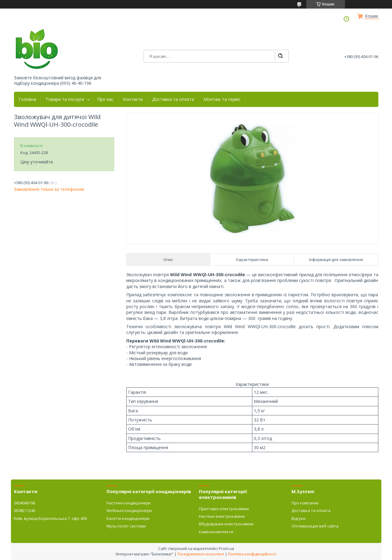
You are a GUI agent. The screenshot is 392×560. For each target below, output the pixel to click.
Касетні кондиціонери (128, 518)
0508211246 (25, 510)
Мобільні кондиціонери (129, 510)
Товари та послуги (65, 99)
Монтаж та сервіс (222, 99)
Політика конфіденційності (252, 554)
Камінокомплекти (216, 532)
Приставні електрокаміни (224, 509)
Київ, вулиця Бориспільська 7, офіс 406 (50, 518)
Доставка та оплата (173, 99)
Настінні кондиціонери (129, 503)
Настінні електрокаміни (222, 516)
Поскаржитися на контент (201, 554)
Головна (27, 99)
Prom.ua (226, 548)
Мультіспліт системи (126, 526)
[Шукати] (280, 56)
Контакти (133, 99)
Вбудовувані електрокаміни (226, 524)
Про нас (105, 99)
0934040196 (25, 503)
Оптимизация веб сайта (315, 526)
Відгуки (298, 518)
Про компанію (305, 503)
